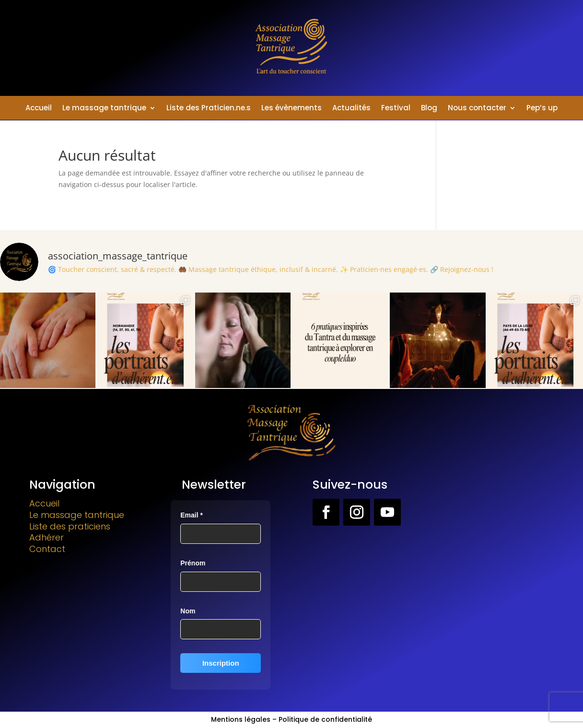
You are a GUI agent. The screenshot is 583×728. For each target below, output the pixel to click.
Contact (47, 549)
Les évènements (291, 109)
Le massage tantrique (104, 109)
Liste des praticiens (70, 526)
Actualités (351, 109)
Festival (396, 109)
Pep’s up (542, 109)
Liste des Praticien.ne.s (209, 109)
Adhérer (47, 537)
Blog (429, 109)
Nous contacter (477, 109)
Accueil (39, 109)
